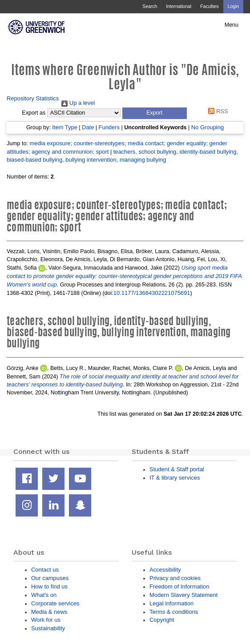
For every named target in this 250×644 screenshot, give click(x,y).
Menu (232, 25)
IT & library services (175, 478)
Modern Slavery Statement (183, 595)
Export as (34, 113)
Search (150, 6)
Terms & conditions (174, 612)
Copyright (162, 620)
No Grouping (208, 127)
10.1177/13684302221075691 (152, 293)
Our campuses (50, 578)
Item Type (65, 127)
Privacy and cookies (175, 578)
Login (233, 6)
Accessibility (165, 570)
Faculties (209, 6)
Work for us (46, 620)
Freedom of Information (179, 586)
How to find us (49, 586)
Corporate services (55, 603)
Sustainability (48, 628)
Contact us (45, 570)
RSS (217, 111)
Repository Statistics (33, 98)
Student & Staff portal (177, 469)
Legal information (171, 603)
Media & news (49, 612)
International (179, 6)
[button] (155, 113)
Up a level (78, 103)
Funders (109, 127)
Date (88, 127)
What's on (44, 595)
